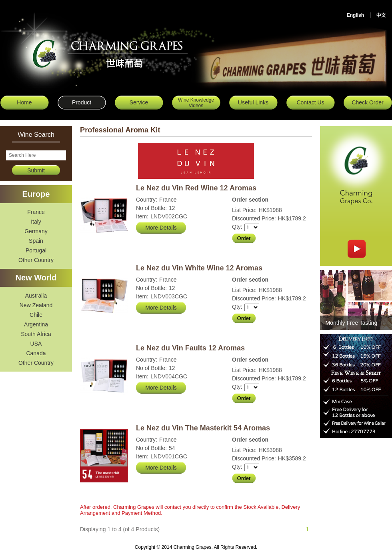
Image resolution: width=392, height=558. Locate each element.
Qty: (237, 227)
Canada (36, 353)
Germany (36, 231)
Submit (36, 170)
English (355, 15)
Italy (36, 222)
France (36, 212)
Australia (36, 296)
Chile (36, 315)
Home (24, 102)
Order (244, 238)
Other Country (36, 260)
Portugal (36, 250)
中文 (381, 15)
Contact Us (310, 102)
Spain (36, 241)
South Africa (36, 334)
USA (36, 344)
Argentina (36, 324)
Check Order (367, 102)
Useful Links (253, 102)
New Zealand (36, 305)
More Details (161, 228)
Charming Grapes (113, 50)
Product (82, 102)
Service (139, 102)
